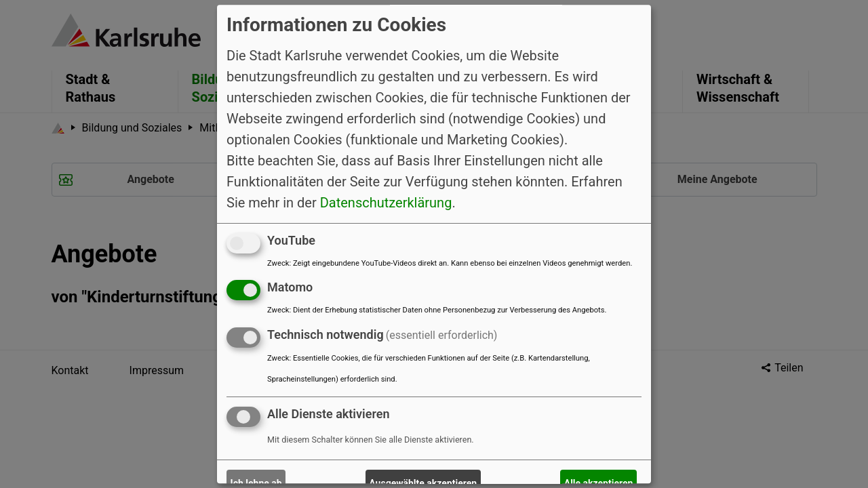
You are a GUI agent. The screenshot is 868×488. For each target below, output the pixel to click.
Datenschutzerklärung (386, 203)
